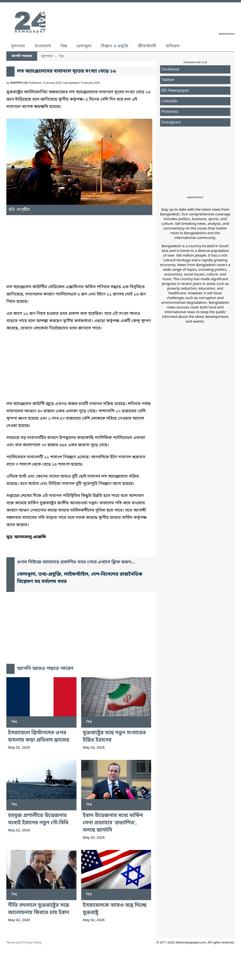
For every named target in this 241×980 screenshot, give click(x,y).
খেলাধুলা (84, 46)
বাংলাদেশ (43, 46)
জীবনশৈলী (147, 46)
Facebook (170, 69)
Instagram (171, 122)
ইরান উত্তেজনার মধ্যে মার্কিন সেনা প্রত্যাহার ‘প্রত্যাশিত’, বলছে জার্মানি (113, 823)
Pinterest (170, 112)
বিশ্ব (64, 46)
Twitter (168, 80)
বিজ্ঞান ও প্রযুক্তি (115, 46)
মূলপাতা (18, 46)
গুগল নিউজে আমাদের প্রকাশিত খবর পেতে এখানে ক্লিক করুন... (76, 562)
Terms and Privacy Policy (24, 943)
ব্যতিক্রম (173, 46)
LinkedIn (170, 101)
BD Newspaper (175, 91)
